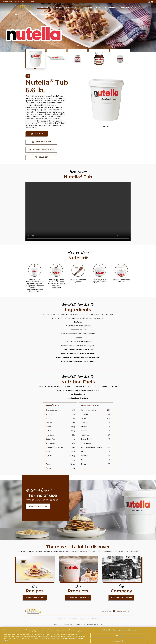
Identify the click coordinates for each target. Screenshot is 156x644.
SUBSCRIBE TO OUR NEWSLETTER (20, 2)
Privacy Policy (68, 638)
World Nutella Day (128, 7)
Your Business (111, 8)
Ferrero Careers (73, 619)
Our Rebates (71, 8)
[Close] (153, 635)
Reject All (119, 635)
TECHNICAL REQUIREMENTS (95, 625)
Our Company (86, 8)
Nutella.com (95, 619)
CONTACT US (106, 611)
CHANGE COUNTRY (123, 611)
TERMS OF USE (57, 625)
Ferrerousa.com (62, 619)
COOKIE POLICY (80, 625)
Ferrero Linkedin (84, 619)
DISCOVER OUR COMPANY (122, 597)
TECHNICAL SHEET (44, 142)
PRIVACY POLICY (69, 625)
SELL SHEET (44, 157)
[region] (78, 635)
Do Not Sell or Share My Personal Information (119, 630)
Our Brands (43, 8)
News (99, 8)
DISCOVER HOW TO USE (38, 506)
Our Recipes (57, 8)
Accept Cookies (119, 641)
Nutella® (34, 14)
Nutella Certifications (44, 149)
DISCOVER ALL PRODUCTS (78, 597)
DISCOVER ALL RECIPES (35, 597)
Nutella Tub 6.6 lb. (48, 14)
